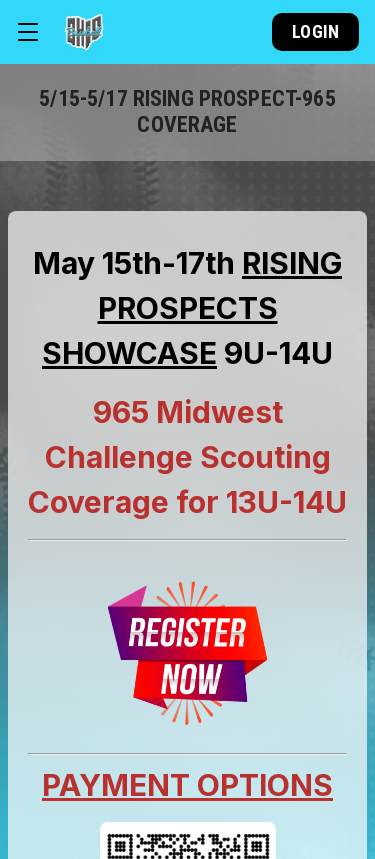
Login (315, 31)
